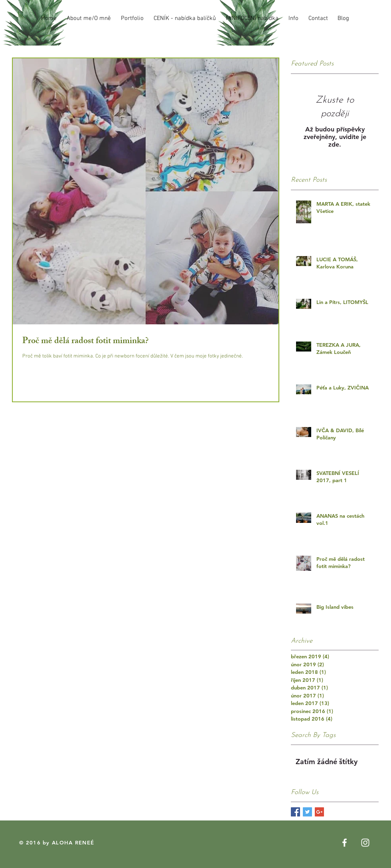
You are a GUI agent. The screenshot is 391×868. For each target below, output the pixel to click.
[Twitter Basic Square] (307, 812)
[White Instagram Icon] (365, 843)
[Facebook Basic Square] (295, 812)
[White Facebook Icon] (345, 843)
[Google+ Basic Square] (319, 812)
